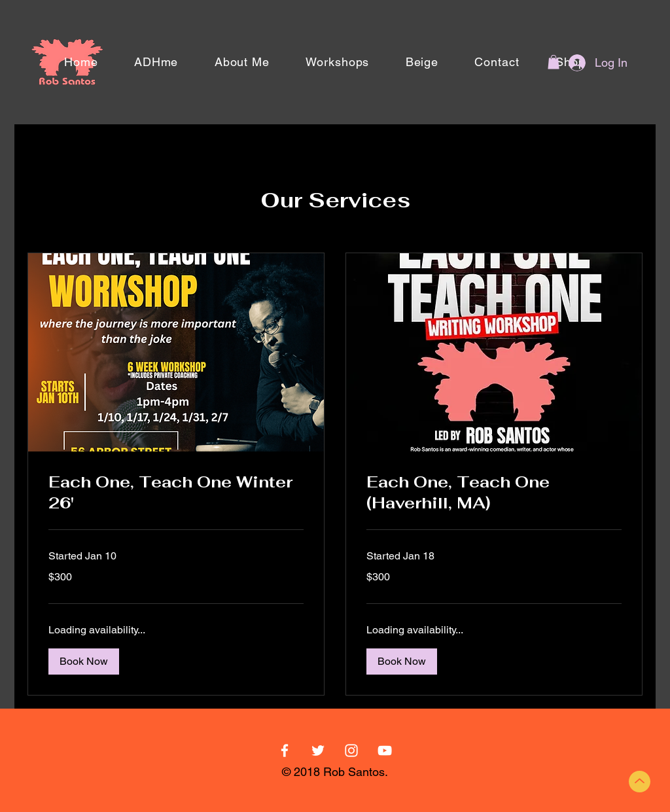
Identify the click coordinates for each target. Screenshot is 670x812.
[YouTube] (385, 750)
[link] (176, 493)
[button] (554, 62)
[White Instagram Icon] (351, 750)
